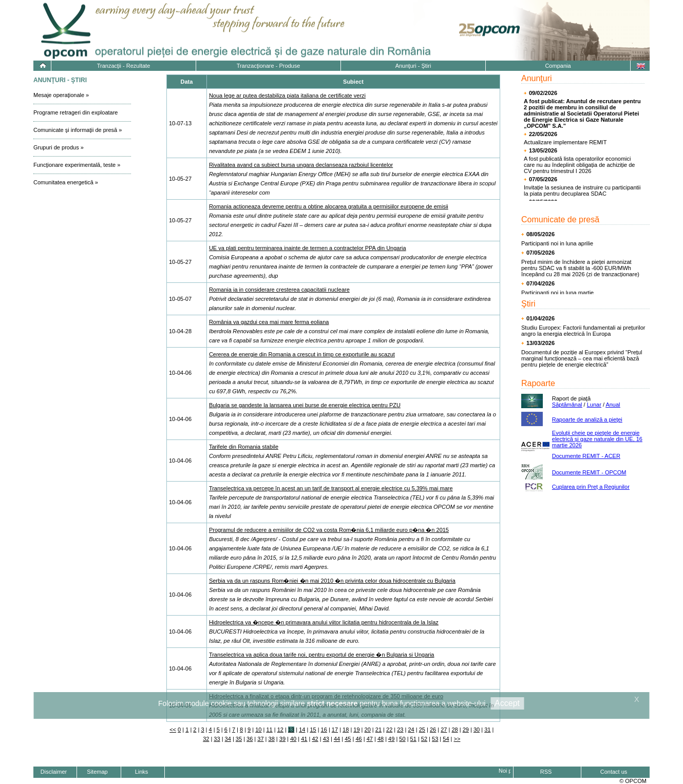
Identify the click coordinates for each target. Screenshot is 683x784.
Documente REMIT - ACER (586, 456)
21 (378, 730)
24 (411, 730)
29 (466, 730)
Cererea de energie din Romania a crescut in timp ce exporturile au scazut (302, 354)
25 (422, 730)
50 (402, 739)
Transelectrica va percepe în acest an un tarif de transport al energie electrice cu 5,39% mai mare (331, 488)
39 (282, 739)
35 (239, 739)
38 (272, 739)
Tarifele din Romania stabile (244, 447)
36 (250, 739)
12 (280, 730)
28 (454, 730)
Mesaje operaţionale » (61, 95)
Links (142, 772)
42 (315, 739)
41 (304, 739)
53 (435, 739)
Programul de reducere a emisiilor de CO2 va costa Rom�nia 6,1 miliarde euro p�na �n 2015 (329, 530)
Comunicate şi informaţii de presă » (78, 130)
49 (391, 739)
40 (293, 739)
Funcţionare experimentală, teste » (77, 165)
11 (269, 730)
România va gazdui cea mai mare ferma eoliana (269, 322)
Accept (507, 703)
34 (228, 739)
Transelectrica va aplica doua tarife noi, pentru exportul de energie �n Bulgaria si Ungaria (322, 655)
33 (217, 739)
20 (368, 730)
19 (356, 730)
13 (291, 730)
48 (381, 739)
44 (337, 739)
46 (358, 739)
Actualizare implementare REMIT (565, 142)
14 (302, 730)
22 (389, 730)
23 (400, 730)
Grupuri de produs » (59, 147)
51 (413, 739)
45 (348, 739)
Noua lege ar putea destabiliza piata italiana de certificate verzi (287, 95)
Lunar (594, 405)
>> (457, 739)
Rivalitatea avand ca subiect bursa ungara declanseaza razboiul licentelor (301, 165)
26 (433, 730)
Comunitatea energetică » (66, 182)
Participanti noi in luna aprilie (557, 243)
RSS (546, 772)
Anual (613, 405)
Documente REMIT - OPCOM (589, 472)
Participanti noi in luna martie (557, 293)
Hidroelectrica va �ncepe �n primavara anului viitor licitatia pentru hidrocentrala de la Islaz (324, 622)
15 (313, 730)
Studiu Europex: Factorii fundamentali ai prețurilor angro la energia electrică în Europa (583, 331)
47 (370, 739)
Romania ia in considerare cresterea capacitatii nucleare (279, 290)
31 (487, 730)
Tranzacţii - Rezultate (124, 66)
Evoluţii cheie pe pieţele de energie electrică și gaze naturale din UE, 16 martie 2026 (597, 439)
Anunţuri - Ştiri (413, 66)
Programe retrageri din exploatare (75, 112)
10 (258, 730)
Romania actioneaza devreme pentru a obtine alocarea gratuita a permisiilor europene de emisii (329, 206)
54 (446, 739)
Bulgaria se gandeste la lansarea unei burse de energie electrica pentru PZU (305, 405)
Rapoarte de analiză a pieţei (587, 419)
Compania (558, 66)
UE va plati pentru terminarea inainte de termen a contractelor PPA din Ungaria (308, 248)
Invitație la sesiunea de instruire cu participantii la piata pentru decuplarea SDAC (582, 190)
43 (326, 739)
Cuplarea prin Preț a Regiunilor (591, 487)
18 (346, 730)
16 (324, 730)
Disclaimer (54, 772)
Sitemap (97, 772)
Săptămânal (567, 405)
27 (444, 730)
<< (173, 730)
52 (424, 739)
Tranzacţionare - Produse (269, 66)
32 (206, 739)
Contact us (614, 772)
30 (477, 730)
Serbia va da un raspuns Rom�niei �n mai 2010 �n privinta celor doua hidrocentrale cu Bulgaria (332, 581)
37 (260, 739)
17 (335, 730)
